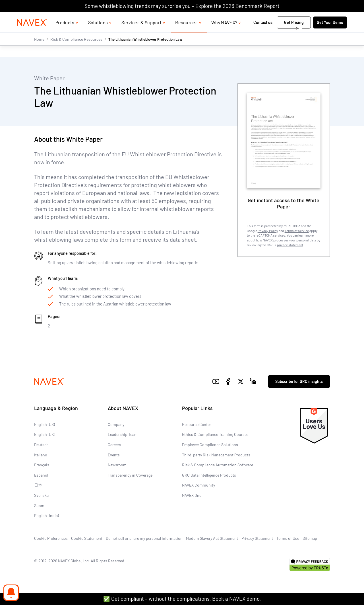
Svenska (41, 495)
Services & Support (141, 34)
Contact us (263, 34)
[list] (329, 18)
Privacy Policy (268, 230)
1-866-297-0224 (287, 18)
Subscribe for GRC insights (299, 381)
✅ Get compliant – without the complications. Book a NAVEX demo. (182, 599)
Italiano (41, 455)
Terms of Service (297, 230)
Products (65, 34)
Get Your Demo (330, 34)
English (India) (46, 515)
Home (39, 51)
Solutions (98, 34)
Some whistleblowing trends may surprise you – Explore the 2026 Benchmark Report (182, 6)
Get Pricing (294, 34)
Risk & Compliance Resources (76, 51)
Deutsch (41, 445)
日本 (38, 485)
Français (42, 465)
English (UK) (45, 434)
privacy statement (290, 245)
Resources (186, 34)
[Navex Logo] (32, 34)
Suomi (40, 505)
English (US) (45, 424)
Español (41, 475)
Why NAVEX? (224, 34)
